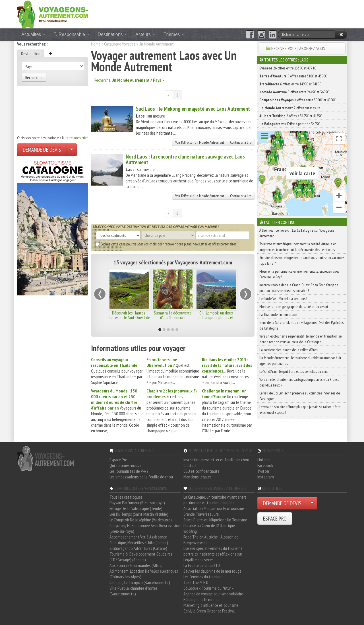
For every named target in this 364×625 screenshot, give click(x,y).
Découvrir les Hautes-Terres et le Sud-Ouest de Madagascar (129, 317)
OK (341, 34)
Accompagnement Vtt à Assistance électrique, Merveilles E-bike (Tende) (139, 540)
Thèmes (174, 34)
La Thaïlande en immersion (278, 314)
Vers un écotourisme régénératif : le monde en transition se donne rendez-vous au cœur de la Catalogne (300, 339)
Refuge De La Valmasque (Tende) (136, 508)
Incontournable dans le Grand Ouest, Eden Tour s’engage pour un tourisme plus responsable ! (299, 288)
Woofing (190, 531)
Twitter (263, 471)
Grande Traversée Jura (201, 514)
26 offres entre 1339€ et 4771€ (288, 68)
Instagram (266, 477)
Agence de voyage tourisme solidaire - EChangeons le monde (214, 597)
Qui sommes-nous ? (126, 465)
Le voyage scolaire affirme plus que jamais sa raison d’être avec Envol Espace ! (300, 410)
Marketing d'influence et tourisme (211, 605)
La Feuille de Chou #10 (201, 565)
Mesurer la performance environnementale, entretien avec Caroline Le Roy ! (299, 274)
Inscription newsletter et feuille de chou (216, 460)
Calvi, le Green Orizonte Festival (209, 611)
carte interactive (77, 138)
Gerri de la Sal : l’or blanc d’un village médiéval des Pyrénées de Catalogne (301, 325)
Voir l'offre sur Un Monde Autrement (200, 142)
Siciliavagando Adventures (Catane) (138, 548)
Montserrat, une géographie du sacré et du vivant (294, 307)
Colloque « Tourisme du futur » (208, 588)
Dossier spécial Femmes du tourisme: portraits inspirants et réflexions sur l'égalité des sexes (213, 554)
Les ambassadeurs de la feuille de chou (141, 477)
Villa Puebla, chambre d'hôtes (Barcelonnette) (134, 591)
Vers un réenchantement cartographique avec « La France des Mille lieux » (299, 382)
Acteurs (145, 34)
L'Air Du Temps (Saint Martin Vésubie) (139, 514)
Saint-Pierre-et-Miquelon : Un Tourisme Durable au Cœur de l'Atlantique (215, 523)
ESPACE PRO (275, 519)
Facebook (265, 465)
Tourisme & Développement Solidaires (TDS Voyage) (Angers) (141, 557)
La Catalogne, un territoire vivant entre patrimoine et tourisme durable (215, 500)
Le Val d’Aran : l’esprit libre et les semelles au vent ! (294, 371)
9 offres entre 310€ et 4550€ (293, 76)
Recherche (130, 80)
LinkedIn (264, 460)
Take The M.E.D (196, 582)
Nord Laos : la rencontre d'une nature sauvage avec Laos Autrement (185, 159)
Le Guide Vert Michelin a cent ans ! (283, 299)
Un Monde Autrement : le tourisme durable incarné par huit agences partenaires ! (300, 361)
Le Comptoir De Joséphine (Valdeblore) (141, 520)
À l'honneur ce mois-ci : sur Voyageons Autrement (297, 233)
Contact (190, 465)
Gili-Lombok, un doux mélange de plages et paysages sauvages (216, 317)
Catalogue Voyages (120, 44)
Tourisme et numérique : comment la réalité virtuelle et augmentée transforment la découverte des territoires (298, 247)
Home (96, 44)
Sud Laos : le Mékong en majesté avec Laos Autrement (193, 109)
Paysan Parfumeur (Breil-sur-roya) (137, 503)
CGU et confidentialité (201, 471)
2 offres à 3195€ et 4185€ (290, 116)
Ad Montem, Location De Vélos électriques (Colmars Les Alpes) (144, 574)
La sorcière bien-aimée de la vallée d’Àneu (289, 350)
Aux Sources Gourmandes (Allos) (136, 565)
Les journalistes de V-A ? (129, 471)
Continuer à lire (241, 142)
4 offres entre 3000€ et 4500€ (297, 100)
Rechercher (34, 77)
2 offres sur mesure (290, 108)
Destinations (112, 34)
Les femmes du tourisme (203, 577)
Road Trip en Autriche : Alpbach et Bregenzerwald (211, 540)
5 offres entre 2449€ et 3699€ (294, 92)
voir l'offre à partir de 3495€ (289, 124)
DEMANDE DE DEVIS (42, 150)
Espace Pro (118, 460)
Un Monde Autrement (156, 44)
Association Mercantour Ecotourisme (214, 508)
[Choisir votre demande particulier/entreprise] (72, 150)
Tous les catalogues (126, 497)
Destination (31, 54)
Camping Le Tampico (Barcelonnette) (140, 582)
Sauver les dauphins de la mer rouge (212, 571)
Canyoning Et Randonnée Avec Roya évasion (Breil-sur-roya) (145, 528)
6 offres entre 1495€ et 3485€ (290, 84)
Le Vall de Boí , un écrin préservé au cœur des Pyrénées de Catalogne (300, 396)
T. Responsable (72, 34)
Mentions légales (197, 477)
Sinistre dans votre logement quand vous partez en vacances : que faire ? (302, 260)
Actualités (33, 34)
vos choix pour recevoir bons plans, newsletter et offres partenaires (166, 244)
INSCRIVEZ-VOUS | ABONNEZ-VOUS (298, 48)
